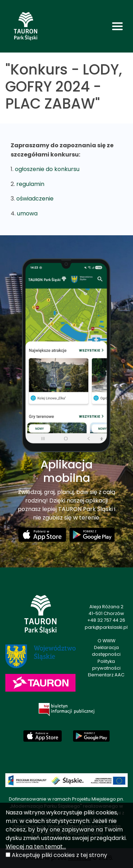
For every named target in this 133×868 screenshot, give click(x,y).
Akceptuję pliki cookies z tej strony (59, 855)
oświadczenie (35, 199)
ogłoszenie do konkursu (47, 169)
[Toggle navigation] (117, 26)
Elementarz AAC (106, 675)
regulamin (30, 184)
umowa (27, 213)
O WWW (106, 641)
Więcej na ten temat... (36, 847)
